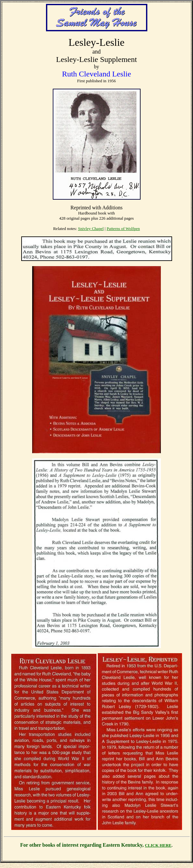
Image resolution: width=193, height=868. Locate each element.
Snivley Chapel (91, 229)
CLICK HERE (158, 845)
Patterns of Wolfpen (123, 229)
